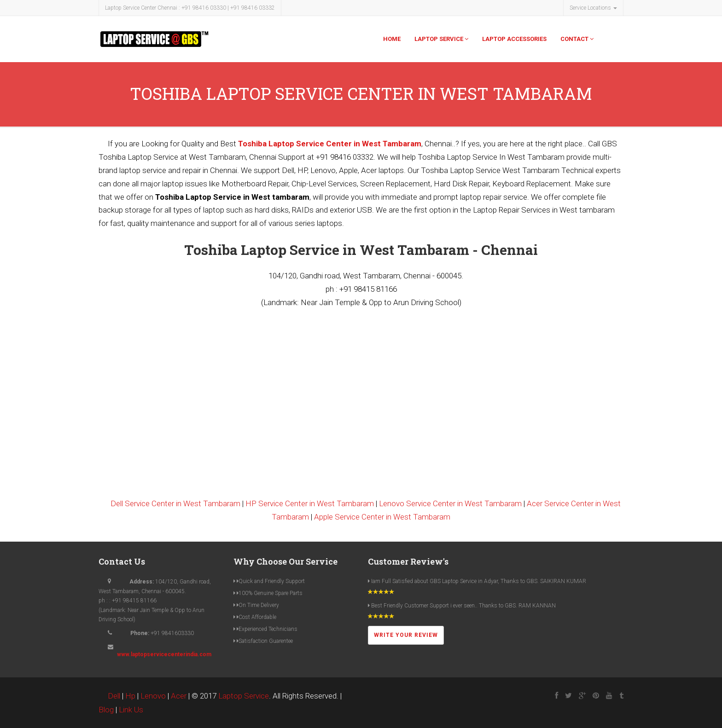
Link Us (131, 710)
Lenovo (153, 696)
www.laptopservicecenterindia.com (164, 654)
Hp (130, 696)
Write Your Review (406, 635)
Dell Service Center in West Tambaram (175, 503)
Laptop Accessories (514, 39)
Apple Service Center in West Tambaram (382, 517)
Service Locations (593, 8)
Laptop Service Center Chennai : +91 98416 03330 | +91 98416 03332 (190, 8)
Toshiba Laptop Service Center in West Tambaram (330, 144)
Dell (114, 696)
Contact (577, 39)
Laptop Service (441, 39)
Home (392, 39)
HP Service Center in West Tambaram (310, 503)
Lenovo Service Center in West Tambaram (450, 503)
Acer (179, 696)
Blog (106, 710)
